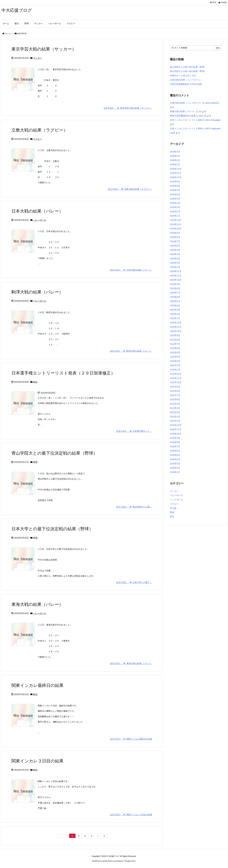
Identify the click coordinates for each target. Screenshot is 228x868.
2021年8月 (175, 391)
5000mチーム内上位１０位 (183, 76)
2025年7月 (175, 190)
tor (200, 111)
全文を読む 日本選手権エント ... (134, 431)
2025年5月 (175, 199)
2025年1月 (175, 216)
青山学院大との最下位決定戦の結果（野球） (54, 453)
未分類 (173, 508)
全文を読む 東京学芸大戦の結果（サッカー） (128, 108)
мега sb (203, 116)
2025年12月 (176, 169)
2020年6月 (175, 451)
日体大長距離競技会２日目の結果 (186, 84)
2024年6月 (175, 246)
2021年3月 (175, 412)
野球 (35, 462)
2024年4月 (175, 254)
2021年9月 (175, 387)
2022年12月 (176, 323)
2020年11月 (176, 429)
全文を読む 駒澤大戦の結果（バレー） (131, 351)
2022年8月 (175, 340)
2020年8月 (175, 442)
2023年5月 (175, 301)
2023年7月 (175, 293)
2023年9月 (175, 284)
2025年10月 (176, 177)
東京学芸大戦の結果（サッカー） (44, 49)
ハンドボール (176, 500)
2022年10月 (176, 331)
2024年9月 (175, 233)
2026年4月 (175, 152)
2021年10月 (176, 382)
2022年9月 (175, 335)
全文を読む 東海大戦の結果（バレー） (131, 663)
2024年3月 (175, 259)
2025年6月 (175, 194)
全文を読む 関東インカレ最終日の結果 (131, 739)
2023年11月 (176, 276)
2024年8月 (175, 237)
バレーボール (40, 220)
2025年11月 (176, 173)
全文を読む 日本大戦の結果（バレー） (131, 270)
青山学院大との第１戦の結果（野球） (188, 71)
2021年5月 (175, 404)
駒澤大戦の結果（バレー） (37, 292)
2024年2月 (175, 263)
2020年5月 (175, 455)
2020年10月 (176, 434)
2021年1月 (175, 421)
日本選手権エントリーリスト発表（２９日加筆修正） (63, 373)
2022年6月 (175, 348)
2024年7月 (175, 241)
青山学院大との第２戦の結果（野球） (188, 67)
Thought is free (130, 861)
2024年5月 (175, 250)
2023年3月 (175, 310)
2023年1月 (175, 318)
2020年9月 (175, 438)
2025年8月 (175, 186)
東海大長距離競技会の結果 (183, 116)
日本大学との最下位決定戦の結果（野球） (52, 529)
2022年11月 (176, 327)
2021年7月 (175, 395)
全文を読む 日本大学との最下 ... (134, 582)
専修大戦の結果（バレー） (183, 111)
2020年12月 (176, 425)
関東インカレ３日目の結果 (37, 761)
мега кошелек (212, 103)
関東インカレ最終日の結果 (37, 685)
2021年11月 (176, 378)
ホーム (8, 33)
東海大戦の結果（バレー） (37, 604)
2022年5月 (175, 353)
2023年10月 (176, 280)
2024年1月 (175, 267)
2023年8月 (175, 288)
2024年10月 (176, 229)
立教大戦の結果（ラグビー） (40, 130)
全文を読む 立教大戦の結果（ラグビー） (130, 189)
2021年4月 (175, 408)
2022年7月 (175, 344)
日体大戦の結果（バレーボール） (186, 80)
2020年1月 (175, 472)
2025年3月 (175, 207)
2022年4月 (175, 357)
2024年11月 (176, 224)
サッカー (38, 58)
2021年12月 (176, 374)
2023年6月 (175, 297)
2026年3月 (175, 156)
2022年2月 (175, 365)
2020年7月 (175, 447)
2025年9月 (175, 182)
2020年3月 (175, 464)
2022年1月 (175, 370)
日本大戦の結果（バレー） (37, 211)
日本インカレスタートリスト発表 (186, 120)
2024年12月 (176, 220)
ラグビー (38, 139)
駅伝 (35, 382)
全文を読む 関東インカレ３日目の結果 (131, 815)
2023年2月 (175, 314)
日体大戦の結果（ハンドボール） (186, 103)
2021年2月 (175, 417)
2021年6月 (175, 400)
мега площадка (213, 120)
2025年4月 (175, 203)
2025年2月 (175, 212)
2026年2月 (175, 160)
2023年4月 (175, 306)
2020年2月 (175, 468)
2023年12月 (176, 271)
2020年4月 (175, 459)
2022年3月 (175, 361)
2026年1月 (175, 165)
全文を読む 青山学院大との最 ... (134, 507)
